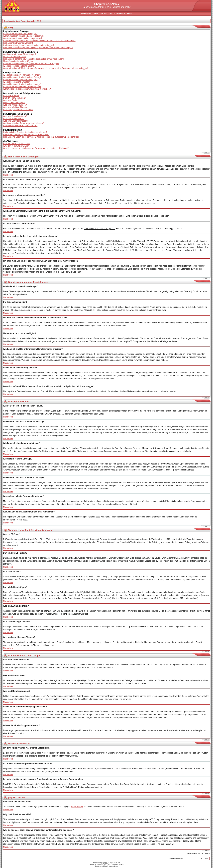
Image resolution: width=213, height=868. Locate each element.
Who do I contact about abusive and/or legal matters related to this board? (36, 148)
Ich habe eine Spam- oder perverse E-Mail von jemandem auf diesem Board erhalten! (41, 137)
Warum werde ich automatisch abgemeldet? (23, 38)
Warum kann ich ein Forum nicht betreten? (22, 87)
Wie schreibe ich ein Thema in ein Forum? (22, 75)
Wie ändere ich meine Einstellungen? (20, 54)
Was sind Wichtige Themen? (16, 107)
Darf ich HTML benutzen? (14, 98)
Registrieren (86, 13)
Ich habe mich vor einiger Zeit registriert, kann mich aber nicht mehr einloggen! (38, 48)
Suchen (104, 13)
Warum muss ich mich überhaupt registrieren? (24, 36)
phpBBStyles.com (103, 864)
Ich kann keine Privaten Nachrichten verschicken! (25, 132)
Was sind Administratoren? (15, 116)
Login (130, 13)
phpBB (105, 863)
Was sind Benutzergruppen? (16, 121)
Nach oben (8, 175)
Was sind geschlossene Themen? (18, 110)
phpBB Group (77, 807)
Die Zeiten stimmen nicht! (14, 57)
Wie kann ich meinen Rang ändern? (19, 66)
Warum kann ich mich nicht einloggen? (20, 34)
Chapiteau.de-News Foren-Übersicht (19, 21)
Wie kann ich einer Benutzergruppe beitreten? (23, 123)
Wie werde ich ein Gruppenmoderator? (20, 126)
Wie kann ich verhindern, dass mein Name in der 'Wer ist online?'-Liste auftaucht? (39, 41)
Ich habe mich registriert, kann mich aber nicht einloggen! (28, 45)
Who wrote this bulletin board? (17, 144)
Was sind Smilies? (11, 100)
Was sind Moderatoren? (14, 119)
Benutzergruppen (117, 13)
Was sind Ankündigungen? (15, 105)
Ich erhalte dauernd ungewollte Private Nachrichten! (26, 135)
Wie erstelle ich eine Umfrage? (17, 82)
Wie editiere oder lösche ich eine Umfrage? (22, 84)
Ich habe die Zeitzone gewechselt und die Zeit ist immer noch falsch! (33, 59)
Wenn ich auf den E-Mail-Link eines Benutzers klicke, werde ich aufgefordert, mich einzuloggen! (46, 68)
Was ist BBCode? (11, 96)
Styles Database (117, 864)
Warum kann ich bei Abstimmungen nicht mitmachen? (27, 89)
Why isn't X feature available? (16, 146)
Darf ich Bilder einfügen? (14, 103)
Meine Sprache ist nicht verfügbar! (18, 61)
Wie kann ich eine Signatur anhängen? (20, 80)
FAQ (96, 13)
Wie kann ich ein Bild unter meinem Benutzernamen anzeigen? (31, 64)
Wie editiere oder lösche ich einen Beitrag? (22, 77)
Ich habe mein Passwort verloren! (18, 43)
